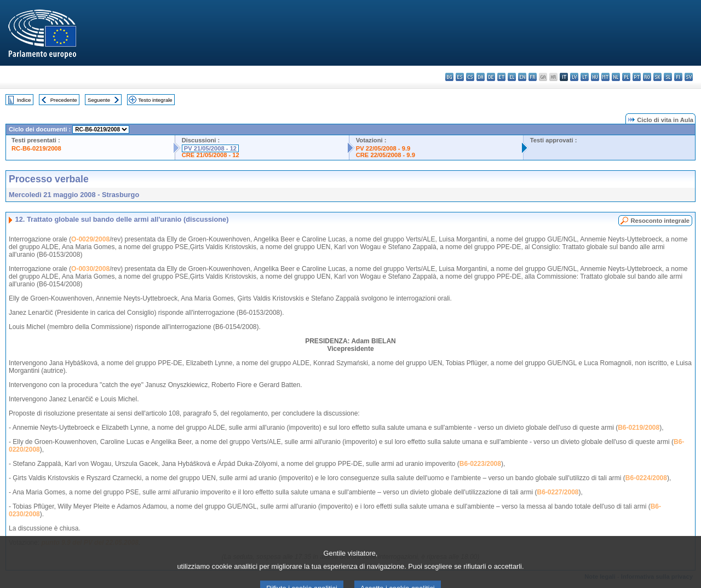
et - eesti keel (501, 77)
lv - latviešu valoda (574, 77)
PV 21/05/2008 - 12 (210, 148)
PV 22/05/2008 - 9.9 (383, 148)
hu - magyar (595, 77)
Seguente (99, 100)
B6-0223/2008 (480, 464)
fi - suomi (678, 77)
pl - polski (626, 77)
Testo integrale (155, 100)
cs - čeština (470, 77)
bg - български (449, 77)
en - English (522, 77)
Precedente (64, 100)
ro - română (647, 77)
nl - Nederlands (616, 77)
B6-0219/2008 (639, 428)
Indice (24, 100)
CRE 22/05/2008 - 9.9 (386, 155)
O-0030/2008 (90, 269)
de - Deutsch (491, 77)
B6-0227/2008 (558, 492)
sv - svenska (689, 77)
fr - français (533, 77)
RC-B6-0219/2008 (36, 148)
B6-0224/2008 (646, 478)
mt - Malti (605, 77)
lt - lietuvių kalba (585, 77)
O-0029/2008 (90, 239)
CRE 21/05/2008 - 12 (211, 155)
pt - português (637, 77)
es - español (460, 77)
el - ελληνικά (512, 77)
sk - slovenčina (657, 77)
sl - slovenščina (668, 77)
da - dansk (481, 77)
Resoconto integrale (660, 221)
